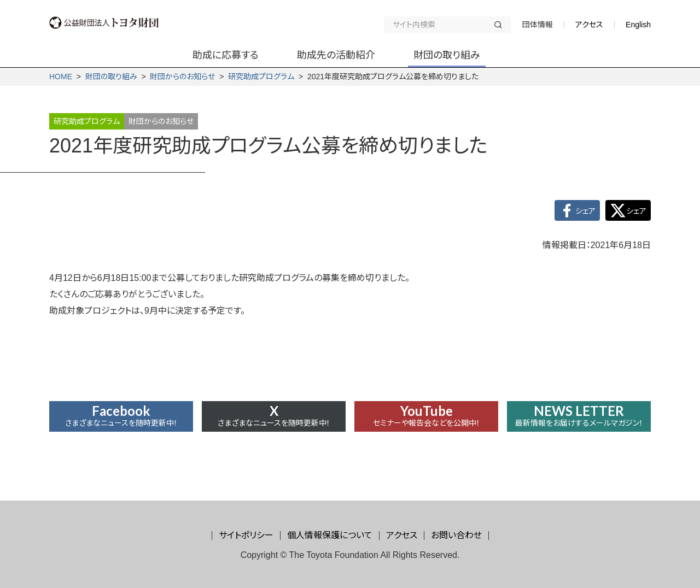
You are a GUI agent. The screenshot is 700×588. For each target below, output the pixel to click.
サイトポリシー (246, 535)
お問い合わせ (456, 535)
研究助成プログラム (261, 77)
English (638, 25)
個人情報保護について (330, 535)
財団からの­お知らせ (182, 77)
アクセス (589, 25)
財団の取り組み (111, 77)
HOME (61, 77)
